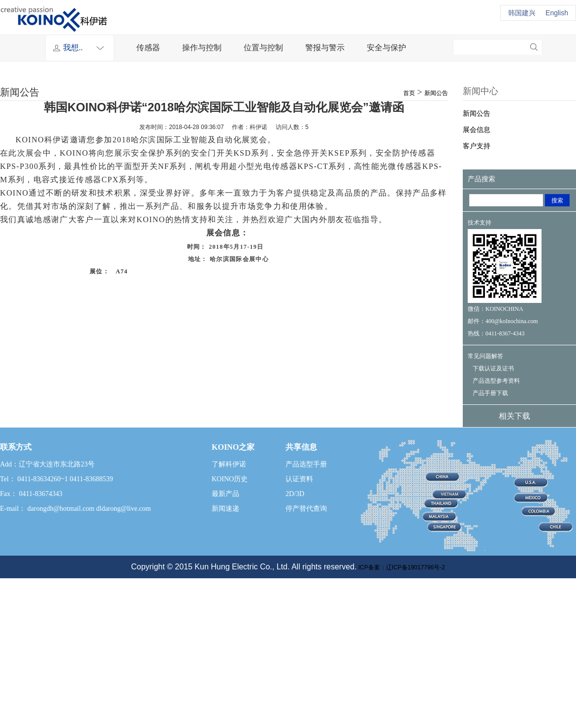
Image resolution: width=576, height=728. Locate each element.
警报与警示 (325, 48)
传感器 (148, 48)
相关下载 (514, 416)
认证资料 (299, 479)
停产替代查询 (306, 509)
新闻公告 (436, 93)
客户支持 (477, 146)
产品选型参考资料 (496, 381)
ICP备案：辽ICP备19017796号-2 (400, 567)
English (557, 13)
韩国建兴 (522, 13)
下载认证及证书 (493, 368)
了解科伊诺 (229, 464)
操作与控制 (202, 48)
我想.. (86, 48)
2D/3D (295, 494)
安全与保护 (386, 48)
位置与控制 (263, 48)
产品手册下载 (490, 393)
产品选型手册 (306, 464)
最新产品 (225, 494)
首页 (409, 93)
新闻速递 (225, 509)
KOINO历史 (230, 479)
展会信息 (477, 130)
